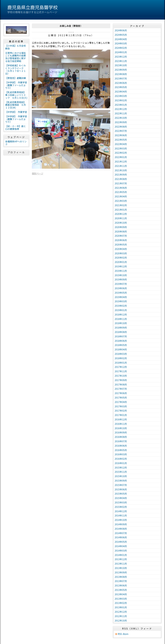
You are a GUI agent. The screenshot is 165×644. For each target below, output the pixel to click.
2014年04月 (121, 546)
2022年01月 (121, 157)
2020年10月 (121, 223)
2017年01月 (121, 415)
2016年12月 (121, 419)
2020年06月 (121, 240)
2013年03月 (121, 599)
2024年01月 (121, 52)
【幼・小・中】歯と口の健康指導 (16, 127)
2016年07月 (121, 441)
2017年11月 (121, 371)
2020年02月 (121, 258)
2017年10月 (121, 376)
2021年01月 (121, 210)
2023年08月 (121, 74)
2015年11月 (121, 472)
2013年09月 (121, 572)
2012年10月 (121, 621)
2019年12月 (121, 266)
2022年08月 (121, 127)
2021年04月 (121, 196)
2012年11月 (121, 616)
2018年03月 (121, 354)
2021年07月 (121, 183)
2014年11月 (121, 515)
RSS (120, 634)
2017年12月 (121, 367)
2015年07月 (121, 485)
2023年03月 (121, 96)
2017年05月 (121, 398)
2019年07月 (121, 284)
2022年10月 (121, 118)
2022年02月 (121, 153)
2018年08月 (121, 332)
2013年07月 (121, 581)
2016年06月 (121, 446)
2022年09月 (121, 122)
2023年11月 (121, 61)
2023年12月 (121, 57)
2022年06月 (121, 135)
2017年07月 (121, 389)
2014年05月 (121, 542)
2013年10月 (121, 568)
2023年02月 (121, 100)
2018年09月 (121, 328)
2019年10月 (121, 275)
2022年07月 (121, 131)
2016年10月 (121, 428)
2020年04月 (121, 249)
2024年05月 (121, 35)
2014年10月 (121, 520)
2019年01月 (121, 310)
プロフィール (16, 152)
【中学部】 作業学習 (16, 112)
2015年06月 (121, 489)
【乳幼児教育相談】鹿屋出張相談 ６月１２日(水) (16, 105)
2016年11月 (121, 424)
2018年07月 (121, 336)
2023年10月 (121, 65)
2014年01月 (121, 555)
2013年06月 (121, 585)
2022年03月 (121, 148)
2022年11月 (121, 113)
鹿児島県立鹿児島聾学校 (33, 7)
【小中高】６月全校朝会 (16, 47)
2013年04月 (121, 594)
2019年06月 (121, 288)
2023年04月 (121, 92)
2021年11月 (121, 166)
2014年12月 (121, 511)
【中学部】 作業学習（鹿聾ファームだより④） (16, 119)
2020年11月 (121, 218)
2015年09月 (121, 481)
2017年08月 (121, 384)
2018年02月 (121, 358)
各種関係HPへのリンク (16, 143)
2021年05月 (121, 192)
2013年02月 (121, 603)
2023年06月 (121, 83)
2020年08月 (121, 231)
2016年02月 (121, 459)
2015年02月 (121, 507)
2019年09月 (121, 279)
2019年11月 (121, 271)
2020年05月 (121, 245)
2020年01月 (121, 262)
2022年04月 (121, 144)
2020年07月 (121, 236)
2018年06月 (121, 341)
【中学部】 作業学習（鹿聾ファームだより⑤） (16, 85)
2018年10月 (121, 323)
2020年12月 (121, 214)
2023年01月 (121, 105)
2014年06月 (121, 537)
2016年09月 (121, 432)
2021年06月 (121, 188)
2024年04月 (121, 39)
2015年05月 (121, 494)
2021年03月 (121, 201)
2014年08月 (121, 529)
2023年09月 (121, 70)
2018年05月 (121, 345)
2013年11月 (121, 564)
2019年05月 (121, 293)
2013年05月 (121, 590)
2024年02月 (121, 48)
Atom (126, 634)
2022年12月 (121, 109)
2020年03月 (121, 253)
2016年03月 (121, 454)
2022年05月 (121, 140)
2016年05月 (121, 450)
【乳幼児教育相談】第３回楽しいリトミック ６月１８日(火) (16, 95)
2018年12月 (121, 314)
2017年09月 (121, 380)
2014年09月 (121, 524)
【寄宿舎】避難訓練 (16, 78)
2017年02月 (121, 411)
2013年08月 (121, 577)
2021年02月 (121, 205)
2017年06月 (121, 393)
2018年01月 (121, 363)
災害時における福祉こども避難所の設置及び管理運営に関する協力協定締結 (16, 57)
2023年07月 (121, 78)
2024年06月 (121, 30)
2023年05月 (121, 87)
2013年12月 (121, 559)
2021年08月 (121, 179)
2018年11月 (121, 319)
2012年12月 (121, 612)
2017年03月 (121, 406)
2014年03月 (121, 551)
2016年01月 (121, 463)
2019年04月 (121, 297)
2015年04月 (121, 498)
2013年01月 (121, 607)
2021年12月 (121, 161)
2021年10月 (121, 170)
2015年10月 (121, 476)
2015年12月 (121, 468)
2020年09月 (121, 227)
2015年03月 (121, 502)
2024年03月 (121, 43)
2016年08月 (121, 437)
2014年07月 (121, 533)
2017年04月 (121, 402)
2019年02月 (121, 306)
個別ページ (38, 173)
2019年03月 (121, 301)
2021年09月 (121, 175)
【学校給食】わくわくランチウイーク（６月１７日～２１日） (16, 69)
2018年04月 (121, 349)
